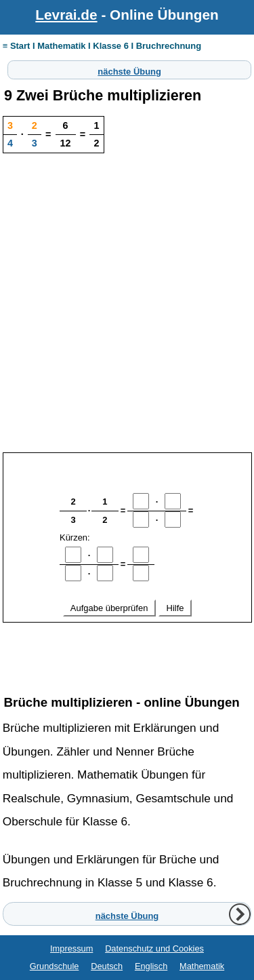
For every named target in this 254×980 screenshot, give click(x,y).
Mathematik (202, 966)
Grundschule (55, 966)
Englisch (151, 966)
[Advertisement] (127, 320)
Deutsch (107, 966)
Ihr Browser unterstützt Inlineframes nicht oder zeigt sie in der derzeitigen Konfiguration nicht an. (127, 565)
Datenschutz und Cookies (154, 948)
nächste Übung (129, 70)
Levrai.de (66, 15)
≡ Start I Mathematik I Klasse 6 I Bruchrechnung (102, 46)
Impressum (71, 948)
